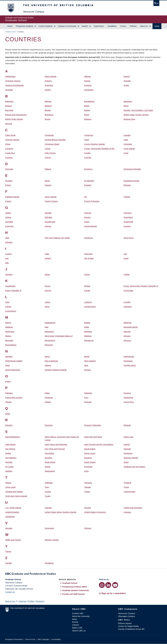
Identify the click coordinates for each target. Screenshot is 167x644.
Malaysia (128, 323)
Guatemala (128, 222)
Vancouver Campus (127, 613)
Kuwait (87, 290)
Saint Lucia (129, 437)
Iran (125, 254)
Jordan (127, 274)
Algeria (127, 76)
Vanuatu (9, 528)
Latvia (47, 302)
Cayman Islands (12, 140)
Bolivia (87, 110)
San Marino (10, 449)
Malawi (87, 323)
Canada (127, 135)
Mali (47, 327)
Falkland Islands (12, 197)
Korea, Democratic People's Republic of (141, 286)
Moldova (88, 336)
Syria (86, 471)
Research (40, 601)
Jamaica (9, 274)
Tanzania (88, 483)
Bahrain (48, 101)
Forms (123, 26)
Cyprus (48, 157)
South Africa (50, 462)
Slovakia (48, 458)
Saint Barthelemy (13, 437)
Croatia (87, 153)
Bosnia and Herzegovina (16, 115)
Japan (47, 274)
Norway (87, 370)
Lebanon (88, 302)
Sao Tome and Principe (55, 449)
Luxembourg (11, 311)
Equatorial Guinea (132, 181)
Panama (127, 393)
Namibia (9, 356)
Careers (76, 625)
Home (10, 26)
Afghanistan (10, 76)
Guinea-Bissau (91, 226)
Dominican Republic (132, 169)
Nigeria (48, 365)
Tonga (126, 487)
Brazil (87, 115)
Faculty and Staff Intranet (74, 594)
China (8, 144)
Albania (87, 76)
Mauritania (49, 331)
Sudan (48, 467)
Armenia (88, 85)
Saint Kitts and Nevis (93, 437)
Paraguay (49, 397)
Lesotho (127, 302)
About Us (144, 26)
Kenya (48, 286)
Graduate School (11, 32)
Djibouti (48, 169)
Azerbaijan (89, 90)
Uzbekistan (10, 517)
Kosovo (48, 290)
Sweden (9, 471)
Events (75, 622)
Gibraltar (49, 217)
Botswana (49, 115)
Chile (126, 140)
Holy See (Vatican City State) (57, 238)
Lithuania (128, 307)
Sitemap (23, 601)
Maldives (9, 327)
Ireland (48, 258)
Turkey (87, 492)
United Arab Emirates (133, 508)
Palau (47, 393)
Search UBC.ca (79, 631)
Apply (157, 26)
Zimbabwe (49, 563)
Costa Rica (10, 153)
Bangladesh (89, 101)
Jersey (87, 274)
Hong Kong (129, 238)
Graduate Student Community (76, 590)
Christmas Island (52, 144)
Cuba (126, 153)
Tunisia (48, 492)
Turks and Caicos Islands (16, 496)
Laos (7, 302)
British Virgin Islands (14, 119)
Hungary (9, 242)
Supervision (99, 26)
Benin (126, 106)
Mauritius (88, 331)
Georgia (88, 213)
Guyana (127, 226)
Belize (87, 106)
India (47, 254)
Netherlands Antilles (14, 361)
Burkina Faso (129, 119)
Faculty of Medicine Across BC (131, 629)
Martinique (10, 331)
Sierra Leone (90, 453)
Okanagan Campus (126, 616)
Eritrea (8, 185)
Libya (47, 307)
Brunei (48, 119)
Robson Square (125, 623)
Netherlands (129, 356)
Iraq (7, 258)
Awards (85, 26)
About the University (81, 616)
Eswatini (88, 185)
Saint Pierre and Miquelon (56, 444)
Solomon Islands (131, 458)
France (8, 201)
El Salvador (89, 181)
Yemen (8, 551)
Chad (87, 140)
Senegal (127, 449)
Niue (86, 365)
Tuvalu (48, 496)
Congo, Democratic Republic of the (99, 149)
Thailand (127, 483)
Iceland (8, 254)
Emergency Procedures (14, 639)
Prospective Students (25, 26)
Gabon (8, 213)
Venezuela (49, 528)
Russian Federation (93, 425)
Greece (87, 217)
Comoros (9, 149)
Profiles (31, 601)
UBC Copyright (43, 639)
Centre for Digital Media (128, 626)
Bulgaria (88, 119)
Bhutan (48, 110)
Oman (8, 381)
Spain (126, 462)
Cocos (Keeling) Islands (94, 144)
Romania (49, 425)
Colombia (128, 144)
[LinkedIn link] (108, 585)
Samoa (127, 444)
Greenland (128, 217)
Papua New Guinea (14, 397)
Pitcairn (8, 402)
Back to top (11, 601)
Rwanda (127, 425)
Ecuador (9, 181)
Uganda (48, 508)
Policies (133, 26)
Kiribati (87, 286)
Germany (128, 213)
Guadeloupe (50, 222)
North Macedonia (13, 370)
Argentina (49, 85)
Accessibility (56, 639)
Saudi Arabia (90, 449)
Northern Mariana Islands (56, 370)
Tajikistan (49, 483)
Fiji (85, 197)
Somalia (9, 462)
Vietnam (88, 528)
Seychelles (50, 453)
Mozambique (11, 345)
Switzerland (50, 471)
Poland (48, 402)
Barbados (128, 101)
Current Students (46, 26)
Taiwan (8, 483)
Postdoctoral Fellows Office (75, 587)
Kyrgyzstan (129, 290)
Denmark (9, 169)
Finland (127, 197)
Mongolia (9, 340)
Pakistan (9, 393)
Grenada (9, 222)
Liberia (8, 307)
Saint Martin (10, 444)
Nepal (87, 356)
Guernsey (9, 226)
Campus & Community (67, 26)
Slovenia (88, 458)
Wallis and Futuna (13, 540)
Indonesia (88, 254)
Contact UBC (78, 613)
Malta (87, 327)
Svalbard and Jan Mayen (135, 467)
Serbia (8, 453)
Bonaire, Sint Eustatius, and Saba (138, 110)
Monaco (127, 336)
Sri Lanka (9, 467)
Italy (7, 263)
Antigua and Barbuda (14, 85)
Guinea (48, 226)
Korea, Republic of (13, 290)
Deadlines (112, 26)
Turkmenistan (130, 492)
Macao (8, 323)
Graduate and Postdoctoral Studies (83, 574)
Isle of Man (89, 258)
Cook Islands (129, 149)
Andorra (48, 81)
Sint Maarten (11, 458)
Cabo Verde (10, 135)
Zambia (8, 563)
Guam (87, 222)
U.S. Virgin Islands (13, 508)
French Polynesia (92, 201)
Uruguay (127, 512)
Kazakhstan (10, 286)
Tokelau (88, 487)
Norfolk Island (130, 365)
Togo (47, 487)
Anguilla (127, 81)
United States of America (95, 512)
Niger (8, 365)
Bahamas (9, 101)
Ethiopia (127, 185)
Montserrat (89, 340)
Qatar (8, 414)
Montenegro (50, 340)
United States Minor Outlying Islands (61, 512)
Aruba (126, 85)
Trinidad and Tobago (14, 492)
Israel (126, 258)
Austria (48, 90)
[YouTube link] (115, 585)
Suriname (88, 467)
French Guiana (51, 201)
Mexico (8, 336)
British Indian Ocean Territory (136, 115)
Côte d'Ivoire (50, 153)
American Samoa (13, 81)
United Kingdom (12, 512)
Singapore (128, 453)
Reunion (9, 425)
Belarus (9, 106)
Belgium (48, 106)
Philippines (128, 397)
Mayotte (127, 331)
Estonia (48, 185)
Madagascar (50, 323)
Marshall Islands (131, 327)
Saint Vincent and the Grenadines (99, 444)
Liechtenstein (90, 307)
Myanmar (49, 345)
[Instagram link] (102, 585)
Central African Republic (55, 140)
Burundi (9, 124)
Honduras (88, 238)
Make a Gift (77, 628)
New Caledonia (51, 361)
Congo (48, 149)
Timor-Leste (10, 487)
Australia (9, 90)
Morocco (127, 340)
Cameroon (89, 135)
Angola (87, 81)
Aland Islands (51, 76)
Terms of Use (30, 639)
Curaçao (9, 157)
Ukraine (88, 508)
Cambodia (49, 135)
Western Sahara (52, 540)
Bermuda (9, 110)
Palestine (88, 393)
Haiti (7, 238)
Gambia (48, 213)
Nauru (47, 356)
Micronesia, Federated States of (59, 336)
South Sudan (90, 462)
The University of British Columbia (11, 8)
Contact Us (10, 592)
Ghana (8, 217)
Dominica (88, 169)
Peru (86, 397)
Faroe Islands (51, 197)
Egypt (47, 181)
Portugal (88, 402)
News (75, 619)
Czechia (88, 157)
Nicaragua (128, 361)
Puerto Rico (129, 402)
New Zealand (90, 361)
